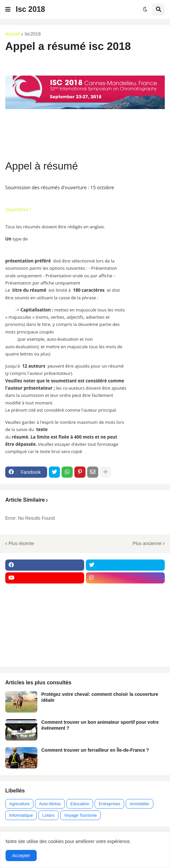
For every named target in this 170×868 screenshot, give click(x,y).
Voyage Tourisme (81, 815)
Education (80, 804)
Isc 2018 (30, 9)
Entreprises (109, 804)
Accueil (13, 34)
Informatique (21, 815)
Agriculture (19, 804)
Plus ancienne (147, 543)
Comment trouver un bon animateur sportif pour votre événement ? (100, 725)
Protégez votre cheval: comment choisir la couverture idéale (100, 697)
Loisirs (48, 815)
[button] (8, 10)
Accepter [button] (21, 856)
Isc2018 (33, 34)
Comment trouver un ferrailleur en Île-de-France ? (95, 750)
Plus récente (21, 543)
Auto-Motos (50, 804)
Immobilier (140, 804)
